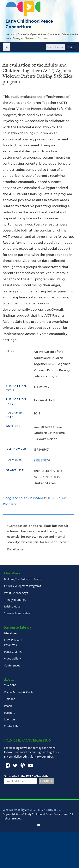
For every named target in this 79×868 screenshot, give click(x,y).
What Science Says (16, 593)
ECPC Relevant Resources (13, 643)
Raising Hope (12, 607)
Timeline (10, 699)
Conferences (12, 666)
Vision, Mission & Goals (19, 692)
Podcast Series (13, 652)
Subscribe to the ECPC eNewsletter (27, 776)
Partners (9, 713)
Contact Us (11, 726)
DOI (51, 498)
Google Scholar (16, 498)
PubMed (38, 498)
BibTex (61, 498)
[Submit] (71, 47)
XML (7, 504)
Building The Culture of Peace (23, 579)
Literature (10, 633)
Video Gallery (12, 659)
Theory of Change (15, 600)
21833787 (42, 460)
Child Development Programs (22, 586)
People (8, 706)
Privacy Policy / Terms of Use (44, 810)
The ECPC (10, 685)
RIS (14, 504)
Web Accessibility (14, 810)
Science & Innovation (18, 613)
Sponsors (10, 720)
